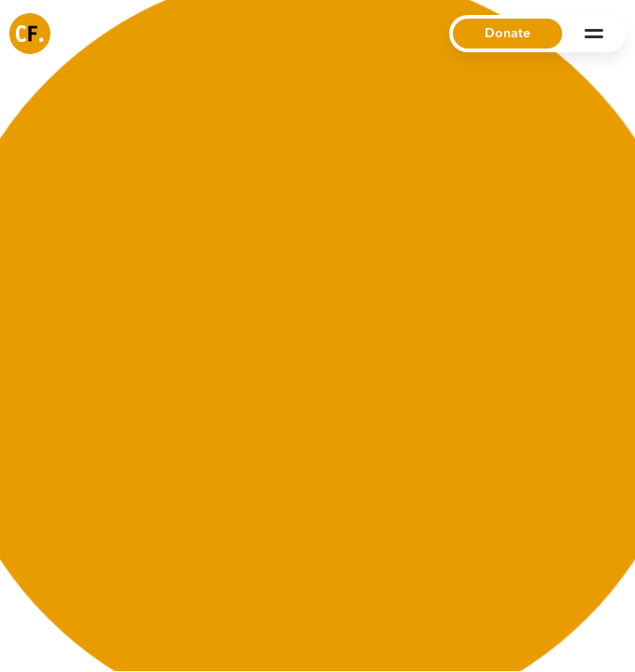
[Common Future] (30, 34)
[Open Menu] (594, 34)
